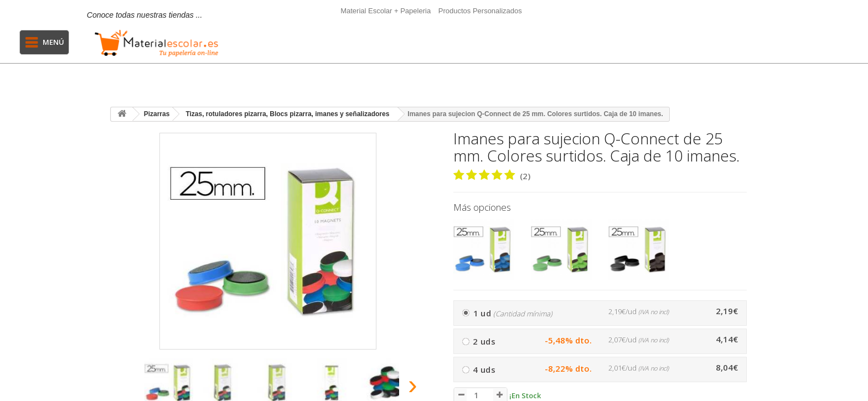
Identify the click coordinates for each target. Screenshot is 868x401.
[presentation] (123, 388)
